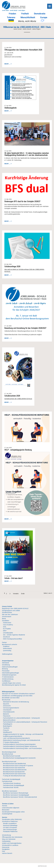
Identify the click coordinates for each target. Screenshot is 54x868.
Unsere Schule (7, 606)
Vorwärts (16, 594)
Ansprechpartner (8, 661)
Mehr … (7, 64)
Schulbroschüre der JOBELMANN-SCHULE (18, 399)
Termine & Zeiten (8, 804)
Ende (23, 594)
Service (5, 817)
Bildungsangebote (8, 692)
